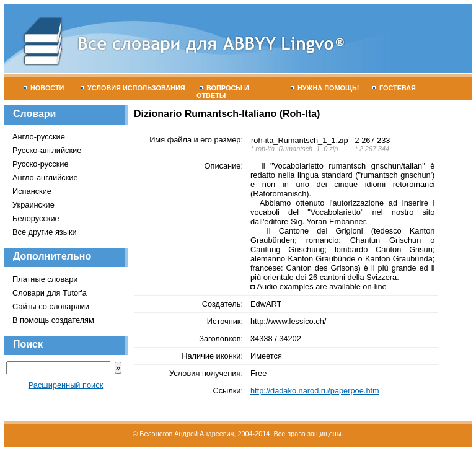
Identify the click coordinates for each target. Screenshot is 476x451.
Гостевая (394, 88)
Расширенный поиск (66, 385)
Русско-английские (47, 150)
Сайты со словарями (51, 306)
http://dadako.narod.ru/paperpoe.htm (315, 391)
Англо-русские (39, 137)
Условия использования (133, 88)
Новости (44, 88)
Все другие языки (45, 232)
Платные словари (45, 279)
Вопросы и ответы (223, 92)
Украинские (33, 205)
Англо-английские (45, 177)
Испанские (32, 191)
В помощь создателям (53, 320)
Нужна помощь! (325, 88)
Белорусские (36, 218)
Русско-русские (41, 164)
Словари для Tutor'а (50, 293)
